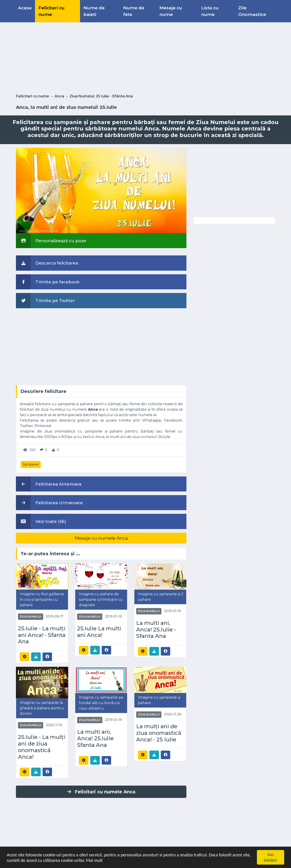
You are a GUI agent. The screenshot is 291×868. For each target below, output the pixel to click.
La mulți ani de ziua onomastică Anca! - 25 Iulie (159, 733)
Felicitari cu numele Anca (101, 792)
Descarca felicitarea (47, 263)
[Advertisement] (145, 57)
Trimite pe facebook (48, 282)
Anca (59, 96)
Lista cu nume (210, 11)
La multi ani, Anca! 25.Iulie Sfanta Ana (95, 738)
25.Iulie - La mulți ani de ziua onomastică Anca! (41, 747)
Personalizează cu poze (51, 241)
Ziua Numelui (31, 617)
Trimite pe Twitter (45, 300)
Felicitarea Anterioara (49, 484)
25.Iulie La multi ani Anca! (99, 632)
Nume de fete (134, 11)
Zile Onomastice (252, 11)
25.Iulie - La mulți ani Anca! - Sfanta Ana (42, 635)
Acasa (25, 8)
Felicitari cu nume (51, 11)
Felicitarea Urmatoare (49, 503)
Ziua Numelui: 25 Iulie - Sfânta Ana (101, 96)
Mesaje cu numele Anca (101, 538)
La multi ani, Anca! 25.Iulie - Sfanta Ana (156, 630)
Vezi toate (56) (41, 521)
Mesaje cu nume (171, 11)
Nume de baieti (94, 11)
